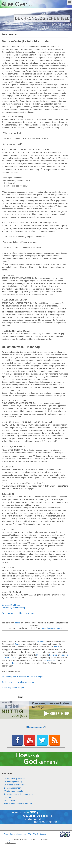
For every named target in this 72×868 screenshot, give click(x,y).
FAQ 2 (36, 834)
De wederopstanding (13, 782)
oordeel (12, 663)
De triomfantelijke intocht (14, 778)
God (16, 644)
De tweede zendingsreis (14, 785)
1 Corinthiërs (9, 800)
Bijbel (39, 655)
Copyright (8, 840)
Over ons (13, 834)
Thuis (6, 834)
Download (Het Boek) (11, 605)
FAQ (30, 834)
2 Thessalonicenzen (12, 788)
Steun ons (22, 834)
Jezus (56, 647)
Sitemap (43, 834)
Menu (70, 2)
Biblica (17, 623)
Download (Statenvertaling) (14, 608)
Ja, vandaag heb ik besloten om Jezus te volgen (23, 677)
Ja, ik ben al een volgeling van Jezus (18, 682)
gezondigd (40, 641)
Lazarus (7, 797)
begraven (53, 655)
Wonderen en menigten (14, 791)
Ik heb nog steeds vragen (13, 688)
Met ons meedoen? (36, 727)
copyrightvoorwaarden (52, 628)
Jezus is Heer (49, 660)
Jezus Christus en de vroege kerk (18, 794)
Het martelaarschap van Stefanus (18, 803)
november (30, 613)
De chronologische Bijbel (13, 613)
